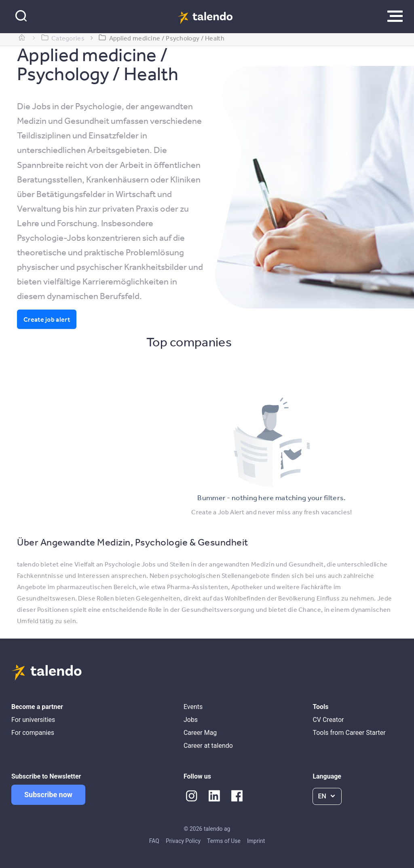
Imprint (256, 841)
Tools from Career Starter (349, 733)
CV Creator (328, 720)
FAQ (154, 841)
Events (193, 707)
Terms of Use (224, 841)
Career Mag (200, 733)
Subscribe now (48, 795)
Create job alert (47, 319)
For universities (33, 720)
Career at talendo (208, 746)
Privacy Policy (183, 841)
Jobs (191, 720)
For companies (33, 733)
